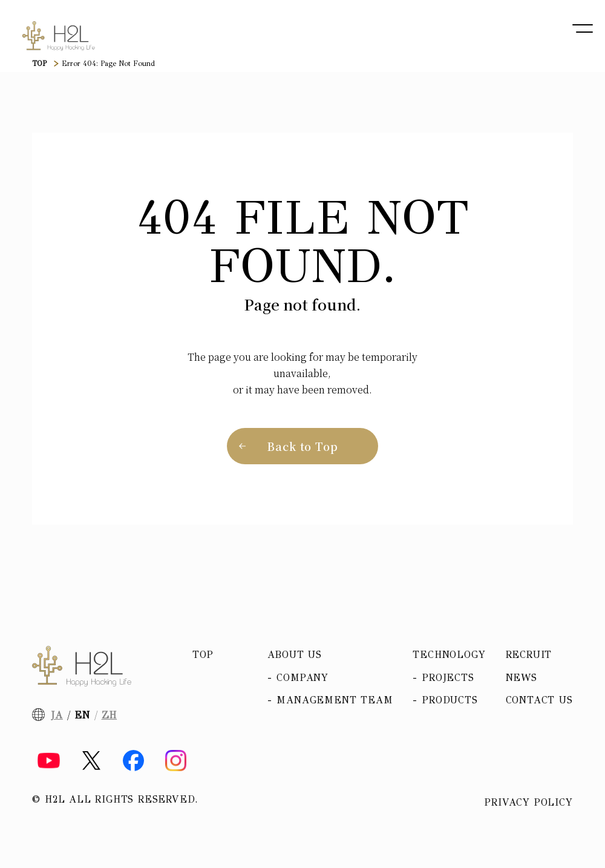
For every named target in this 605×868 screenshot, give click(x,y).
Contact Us (539, 700)
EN (82, 715)
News (522, 678)
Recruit (529, 655)
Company (302, 678)
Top (203, 655)
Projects (448, 678)
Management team (335, 700)
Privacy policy (528, 803)
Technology (449, 655)
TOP (39, 64)
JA (57, 715)
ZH (110, 715)
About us (295, 655)
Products (450, 700)
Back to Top (302, 446)
